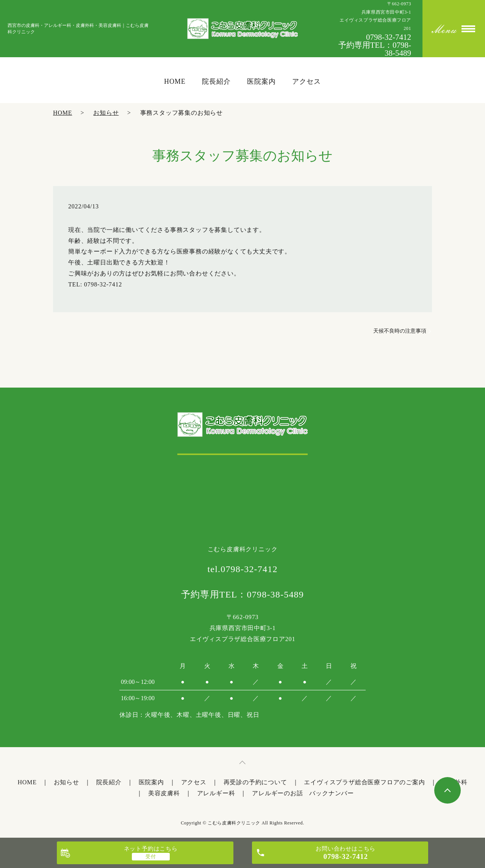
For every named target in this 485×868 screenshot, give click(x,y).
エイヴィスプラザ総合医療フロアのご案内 (364, 782)
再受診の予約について (255, 782)
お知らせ (106, 113)
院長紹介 (109, 782)
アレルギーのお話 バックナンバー (303, 793)
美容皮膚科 (164, 793)
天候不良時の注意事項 (400, 331)
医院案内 (151, 782)
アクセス (194, 782)
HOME (63, 113)
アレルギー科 (216, 793)
